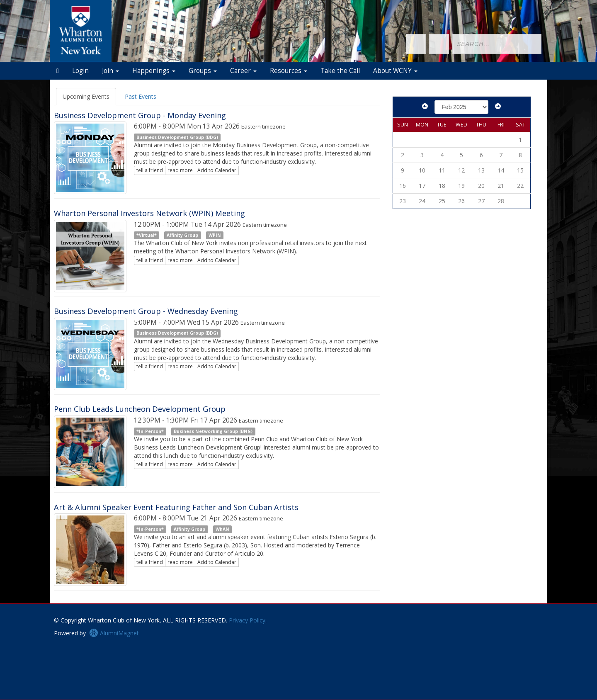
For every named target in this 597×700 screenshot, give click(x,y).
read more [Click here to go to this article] (180, 170)
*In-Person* (150, 431)
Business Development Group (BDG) (177, 137)
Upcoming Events (86, 96)
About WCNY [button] (395, 71)
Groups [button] (203, 71)
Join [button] (110, 71)
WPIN (215, 235)
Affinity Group (182, 235)
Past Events (141, 96)
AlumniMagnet (114, 633)
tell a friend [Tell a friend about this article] (150, 170)
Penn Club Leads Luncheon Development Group (140, 409)
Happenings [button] (154, 71)
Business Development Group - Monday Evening (140, 115)
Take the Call (340, 71)
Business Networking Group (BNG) (213, 431)
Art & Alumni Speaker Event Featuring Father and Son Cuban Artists (176, 507)
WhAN (222, 529)
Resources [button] (289, 71)
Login (80, 71)
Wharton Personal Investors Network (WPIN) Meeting (149, 213)
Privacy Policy (247, 620)
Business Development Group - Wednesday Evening (146, 311)
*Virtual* (147, 235)
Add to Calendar (217, 170)
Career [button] (243, 71)
